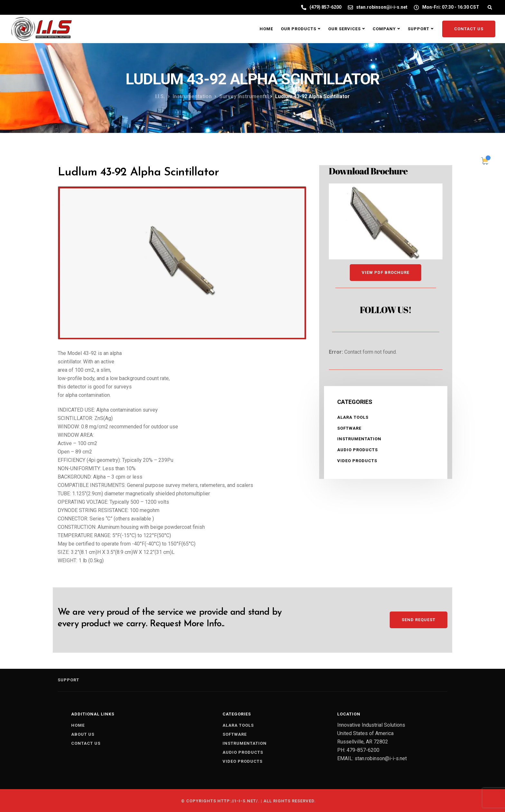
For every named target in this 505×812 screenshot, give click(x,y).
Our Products (299, 29)
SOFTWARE (349, 428)
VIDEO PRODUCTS (357, 461)
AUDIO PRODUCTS (357, 450)
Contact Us (469, 29)
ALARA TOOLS (353, 417)
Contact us (86, 743)
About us (83, 734)
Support (419, 29)
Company (384, 29)
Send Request (419, 620)
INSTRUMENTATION (359, 439)
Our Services (344, 29)
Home (266, 29)
